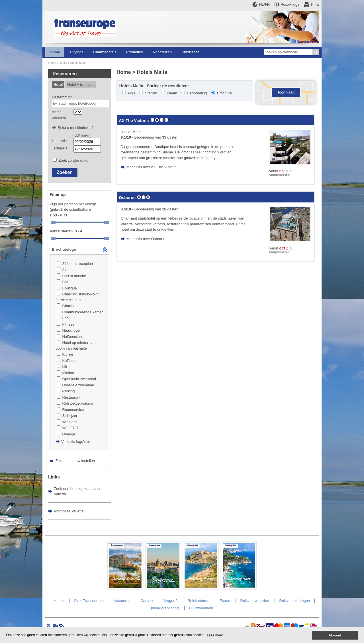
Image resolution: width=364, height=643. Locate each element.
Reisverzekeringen (295, 601)
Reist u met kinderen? (75, 128)
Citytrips (77, 52)
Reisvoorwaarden (255, 601)
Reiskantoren (198, 601)
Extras (225, 601)
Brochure (225, 93)
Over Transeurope (89, 601)
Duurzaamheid (201, 608)
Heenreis (59, 141)
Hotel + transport (81, 85)
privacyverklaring (165, 608)
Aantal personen (60, 115)
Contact (147, 601)
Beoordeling (197, 93)
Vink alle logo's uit (76, 442)
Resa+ (290, 4)
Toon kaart (286, 92)
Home (55, 52)
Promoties (135, 52)
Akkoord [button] (335, 635)
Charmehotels (105, 52)
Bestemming (62, 97)
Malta (63, 63)
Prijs (131, 93)
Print (315, 4)
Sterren (151, 93)
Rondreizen (162, 52)
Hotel (58, 85)
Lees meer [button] (215, 635)
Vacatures (122, 601)
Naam (172, 93)
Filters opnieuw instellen (75, 461)
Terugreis (59, 148)
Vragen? (170, 601)
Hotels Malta (78, 63)
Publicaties (191, 52)
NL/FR (265, 4)
